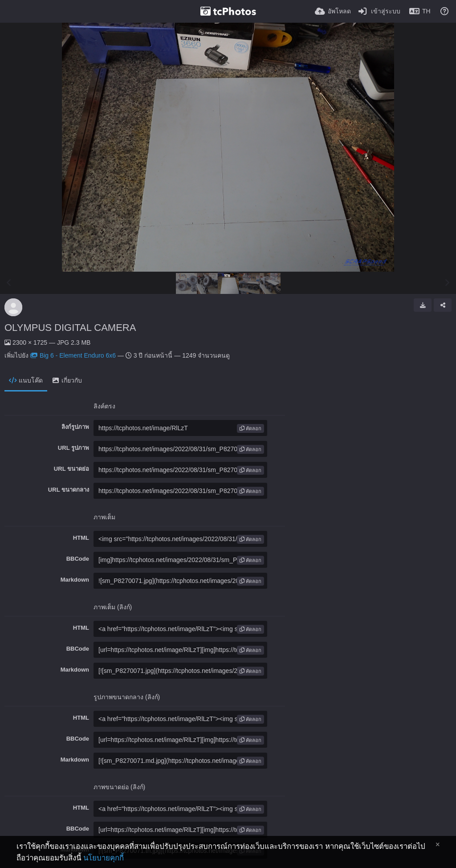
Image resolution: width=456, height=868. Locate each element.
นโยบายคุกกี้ (104, 858)
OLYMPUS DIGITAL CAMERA (70, 328)
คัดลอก (250, 428)
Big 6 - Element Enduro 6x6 (73, 355)
